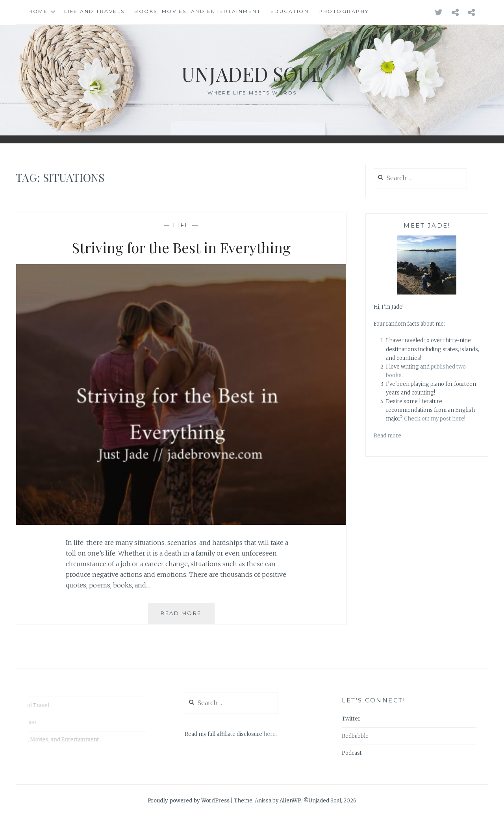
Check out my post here (434, 419)
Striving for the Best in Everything (181, 247)
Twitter (351, 719)
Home (38, 11)
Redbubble (355, 736)
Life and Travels (94, 11)
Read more (387, 436)
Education (290, 11)
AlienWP (290, 801)
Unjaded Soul (252, 74)
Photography (344, 11)
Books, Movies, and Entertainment (197, 11)
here (270, 734)
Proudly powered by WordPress (189, 801)
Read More (188, 616)
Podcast (352, 753)
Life (181, 225)
